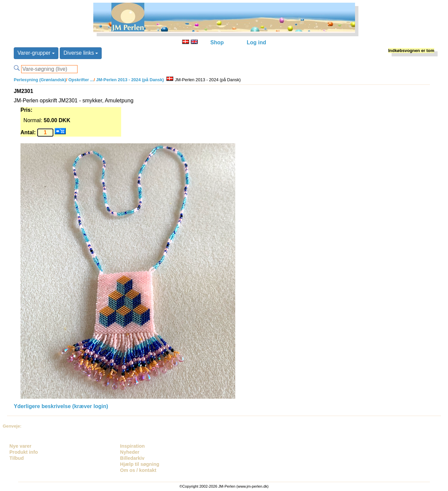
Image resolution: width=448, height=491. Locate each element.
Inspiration (133, 446)
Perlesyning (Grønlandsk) (40, 80)
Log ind (256, 42)
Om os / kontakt (138, 470)
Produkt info (24, 452)
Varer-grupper (36, 53)
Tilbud (17, 458)
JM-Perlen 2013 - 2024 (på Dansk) (130, 80)
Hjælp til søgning (140, 464)
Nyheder (130, 452)
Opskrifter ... (80, 80)
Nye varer (20, 446)
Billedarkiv (132, 458)
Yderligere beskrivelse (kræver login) (61, 406)
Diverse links (81, 53)
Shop (217, 42)
